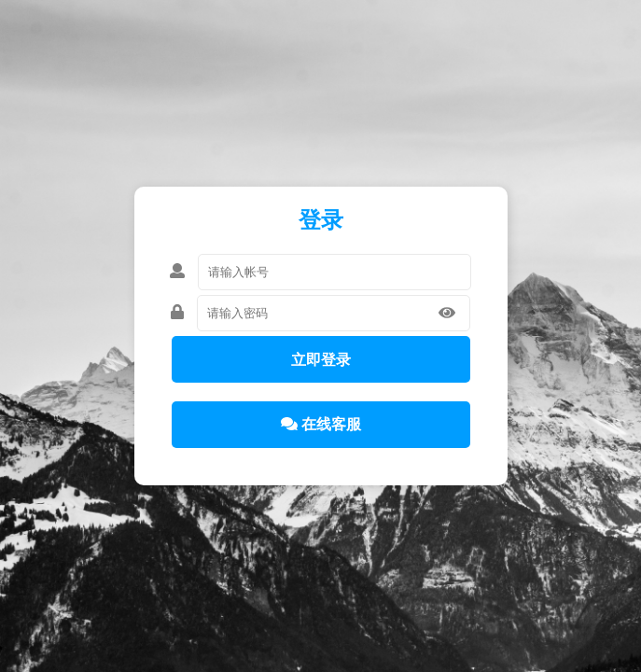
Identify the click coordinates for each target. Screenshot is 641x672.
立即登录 (321, 360)
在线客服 (321, 424)
